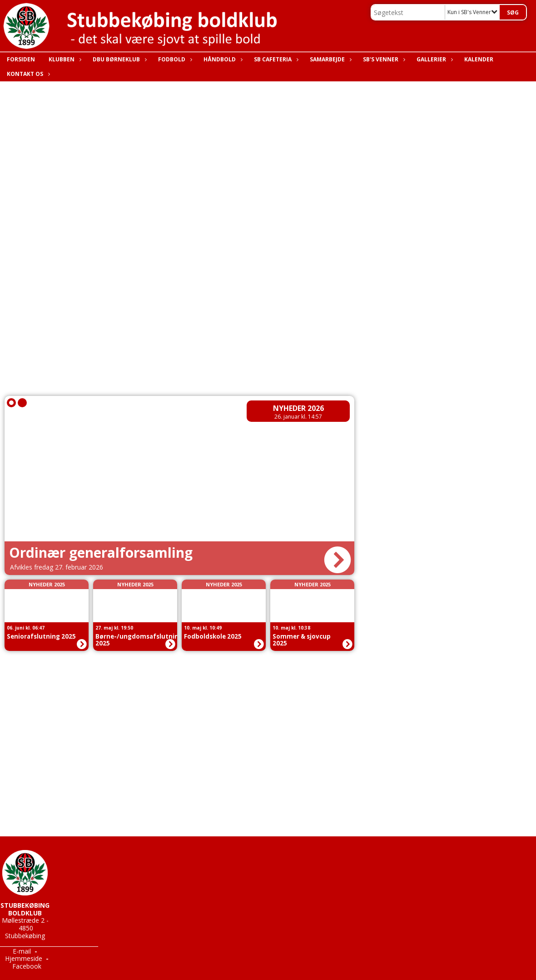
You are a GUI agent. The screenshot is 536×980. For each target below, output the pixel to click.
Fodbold (174, 59)
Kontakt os (27, 74)
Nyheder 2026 (298, 408)
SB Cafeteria (275, 59)
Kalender (479, 59)
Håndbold (222, 59)
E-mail (22, 951)
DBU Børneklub (119, 59)
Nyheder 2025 (47, 584)
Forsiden (21, 59)
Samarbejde (330, 59)
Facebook (27, 966)
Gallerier (434, 59)
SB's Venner (383, 59)
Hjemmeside (24, 958)
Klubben (64, 59)
